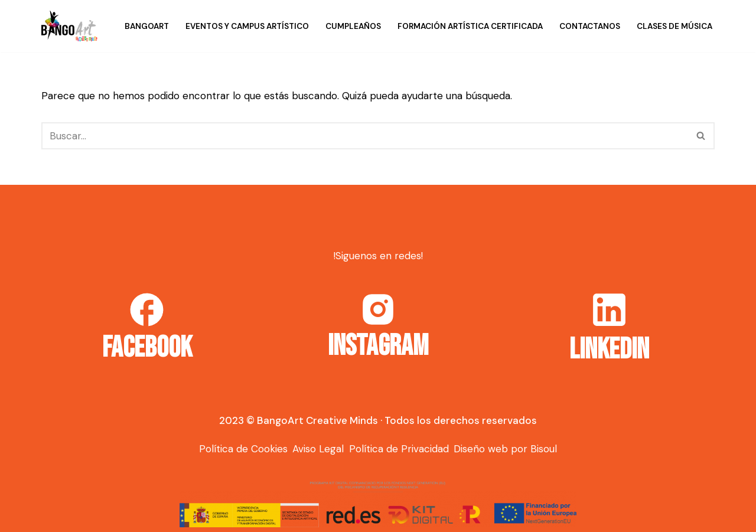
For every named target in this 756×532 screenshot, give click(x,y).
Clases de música (674, 26)
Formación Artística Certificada (470, 26)
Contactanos (590, 26)
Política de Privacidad (399, 449)
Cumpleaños (353, 26)
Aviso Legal (318, 449)
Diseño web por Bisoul (505, 449)
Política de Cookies (243, 449)
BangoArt (147, 26)
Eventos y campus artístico (247, 26)
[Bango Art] (69, 26)
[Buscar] (365, 136)
